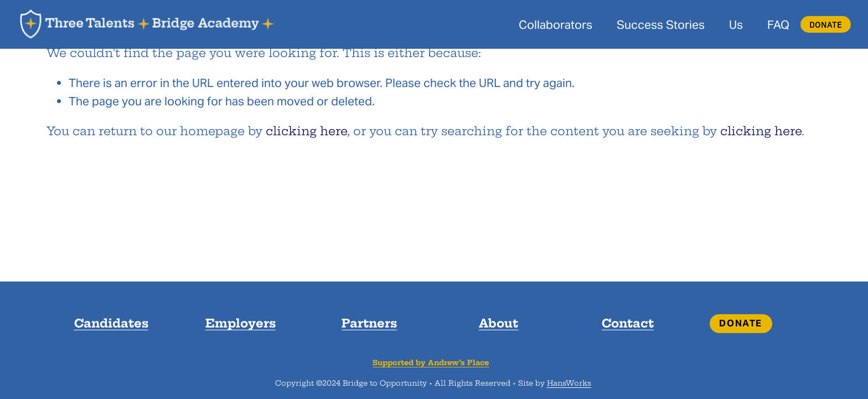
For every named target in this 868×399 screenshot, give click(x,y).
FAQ (778, 25)
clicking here (306, 131)
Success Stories (661, 25)
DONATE (826, 25)
